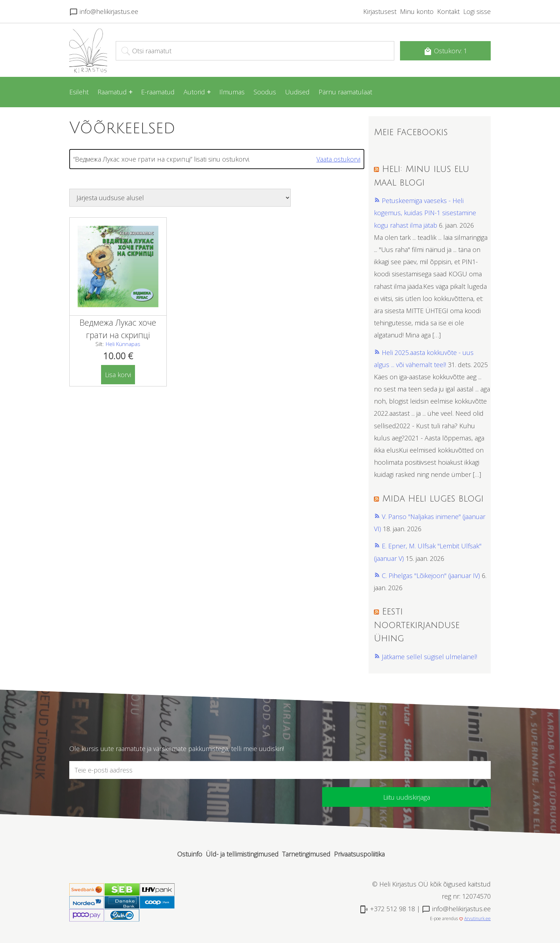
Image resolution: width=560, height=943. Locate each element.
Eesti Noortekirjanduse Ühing (417, 625)
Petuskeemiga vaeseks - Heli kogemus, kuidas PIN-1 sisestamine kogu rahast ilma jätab (425, 213)
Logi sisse (477, 11)
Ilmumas (232, 92)
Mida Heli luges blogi (433, 499)
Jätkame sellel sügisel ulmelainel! (429, 657)
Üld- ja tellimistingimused (242, 854)
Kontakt (448, 11)
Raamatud (112, 92)
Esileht (79, 92)
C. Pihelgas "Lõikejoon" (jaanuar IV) (431, 576)
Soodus (265, 92)
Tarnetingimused (306, 854)
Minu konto (417, 11)
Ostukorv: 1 (445, 51)
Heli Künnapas (123, 344)
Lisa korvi (118, 375)
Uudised (297, 92)
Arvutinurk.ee (477, 919)
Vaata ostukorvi (338, 159)
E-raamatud (158, 92)
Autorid (194, 92)
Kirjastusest (380, 11)
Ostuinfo (190, 854)
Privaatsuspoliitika (359, 854)
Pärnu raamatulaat (345, 92)
